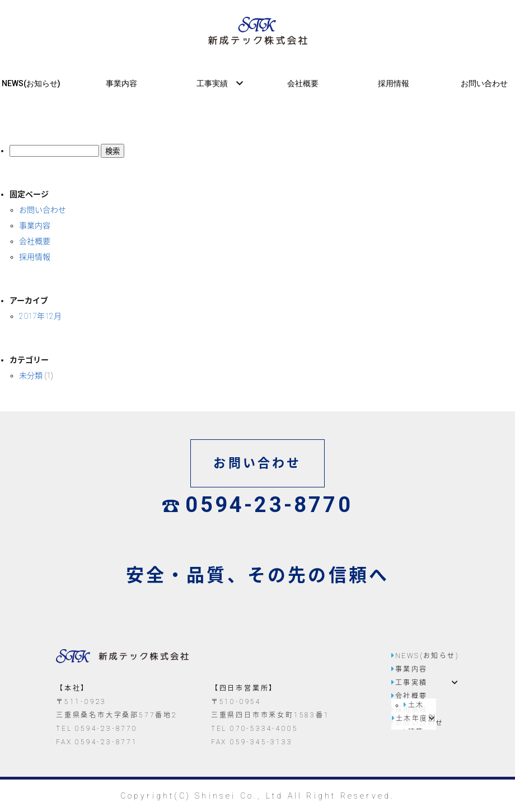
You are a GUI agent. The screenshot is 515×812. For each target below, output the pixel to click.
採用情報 (394, 83)
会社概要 (303, 83)
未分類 (31, 376)
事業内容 (121, 83)
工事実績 (212, 83)
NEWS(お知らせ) (31, 83)
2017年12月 (40, 316)
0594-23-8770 (257, 505)
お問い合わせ (484, 83)
